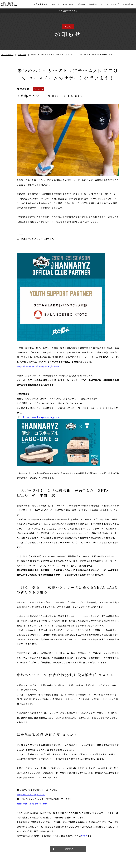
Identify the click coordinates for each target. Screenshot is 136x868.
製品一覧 (55, 4)
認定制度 (93, 4)
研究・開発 (68, 4)
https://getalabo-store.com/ (32, 804)
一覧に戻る (68, 849)
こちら (84, 836)
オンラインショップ (110, 4)
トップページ (7, 54)
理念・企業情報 (41, 4)
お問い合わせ (129, 4)
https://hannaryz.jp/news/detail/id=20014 (39, 366)
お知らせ (81, 4)
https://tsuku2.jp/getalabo (31, 794)
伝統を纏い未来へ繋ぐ (68, 11)
